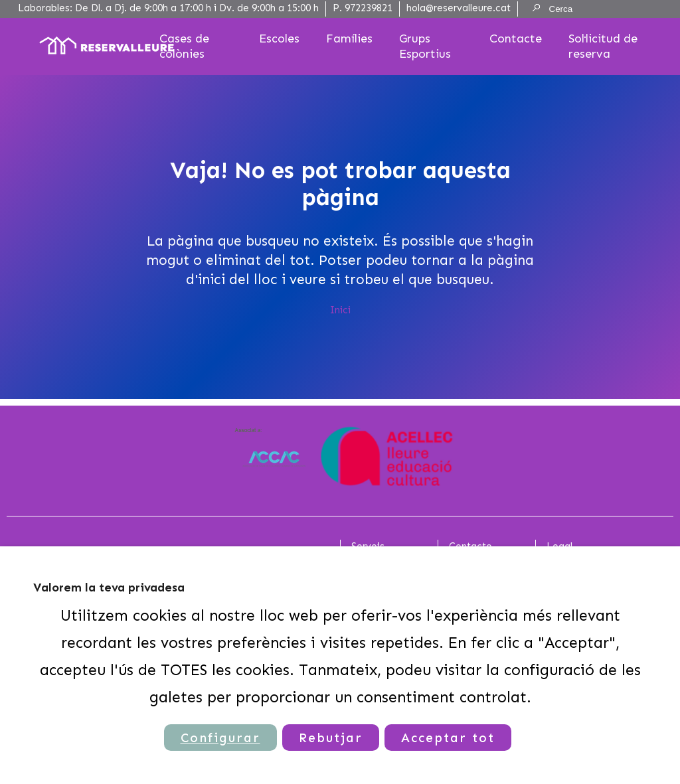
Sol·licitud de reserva (603, 46)
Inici (340, 310)
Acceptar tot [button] (448, 738)
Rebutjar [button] (331, 738)
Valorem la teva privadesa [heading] (109, 588)
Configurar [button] (220, 738)
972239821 (369, 8)
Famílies (349, 39)
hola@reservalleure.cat (459, 8)
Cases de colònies (184, 46)
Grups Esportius (425, 46)
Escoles (279, 39)
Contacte (516, 39)
